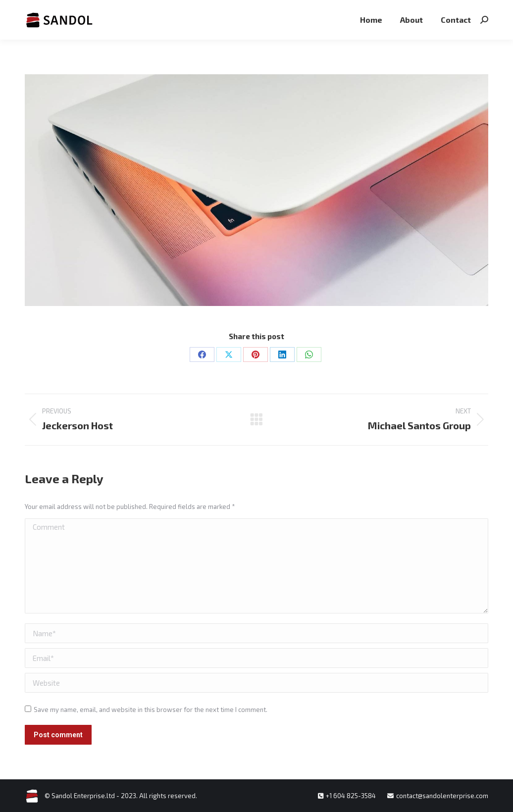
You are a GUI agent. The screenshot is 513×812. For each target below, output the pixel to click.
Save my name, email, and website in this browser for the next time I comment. (151, 710)
